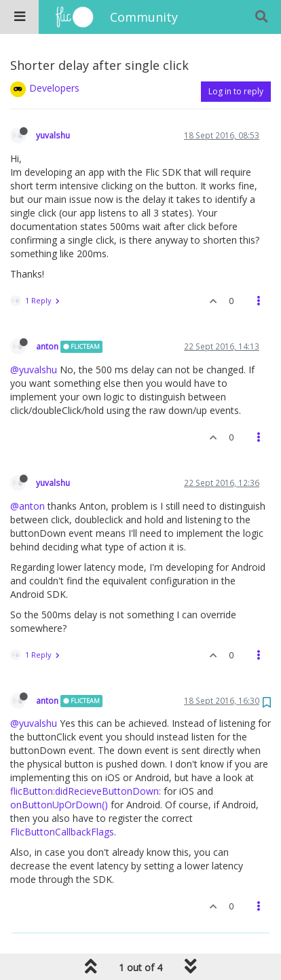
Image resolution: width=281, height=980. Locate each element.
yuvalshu (53, 135)
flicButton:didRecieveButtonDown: (86, 791)
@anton (27, 506)
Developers (54, 88)
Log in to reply (236, 91)
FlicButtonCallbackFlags (62, 832)
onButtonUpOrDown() (59, 805)
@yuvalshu (34, 370)
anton (47, 346)
